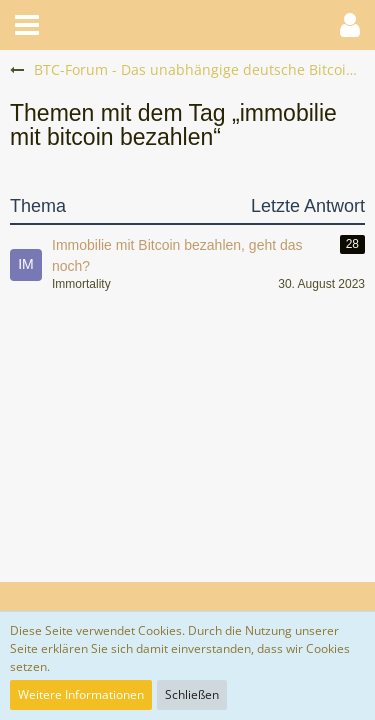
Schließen (192, 694)
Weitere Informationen (81, 694)
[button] (27, 25)
